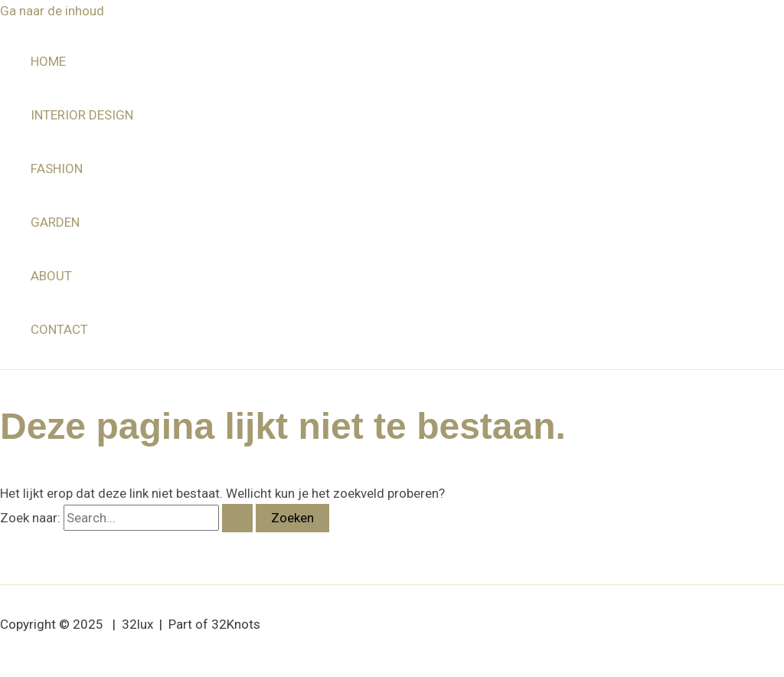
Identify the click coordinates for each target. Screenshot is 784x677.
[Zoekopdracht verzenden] (237, 518)
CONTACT (59, 329)
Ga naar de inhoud (52, 11)
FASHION (57, 168)
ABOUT (51, 276)
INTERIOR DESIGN (82, 115)
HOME (48, 61)
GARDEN (55, 222)
